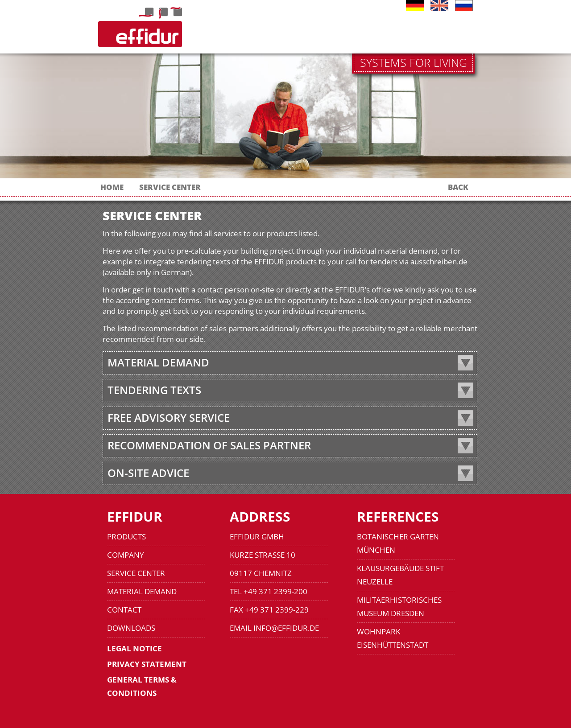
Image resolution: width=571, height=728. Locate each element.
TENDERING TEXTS (154, 390)
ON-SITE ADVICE (148, 473)
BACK (458, 187)
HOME (112, 187)
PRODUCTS (126, 537)
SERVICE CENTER (170, 187)
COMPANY (126, 555)
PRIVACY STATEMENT (147, 664)
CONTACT (124, 610)
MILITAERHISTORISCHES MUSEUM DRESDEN (399, 607)
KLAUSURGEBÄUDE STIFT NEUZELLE (400, 575)
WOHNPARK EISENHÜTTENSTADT (393, 638)
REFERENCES (398, 516)
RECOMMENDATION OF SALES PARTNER (209, 445)
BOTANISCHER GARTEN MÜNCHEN (398, 543)
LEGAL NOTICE (134, 648)
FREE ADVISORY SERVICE (169, 417)
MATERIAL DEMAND (158, 362)
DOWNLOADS (131, 628)
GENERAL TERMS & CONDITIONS (142, 686)
